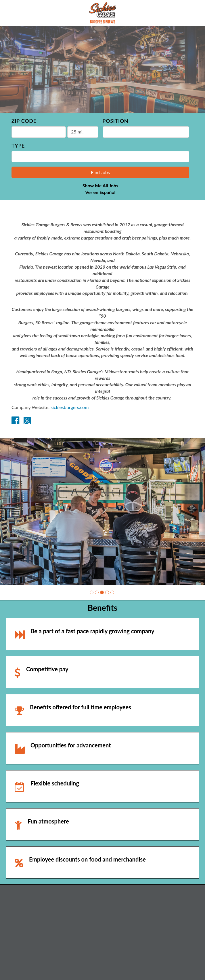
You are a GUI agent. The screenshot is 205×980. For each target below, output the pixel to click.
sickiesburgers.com (70, 407)
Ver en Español (100, 192)
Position (116, 121)
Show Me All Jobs (100, 185)
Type (18, 146)
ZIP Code (24, 121)
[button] (92, 592)
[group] (102, 511)
